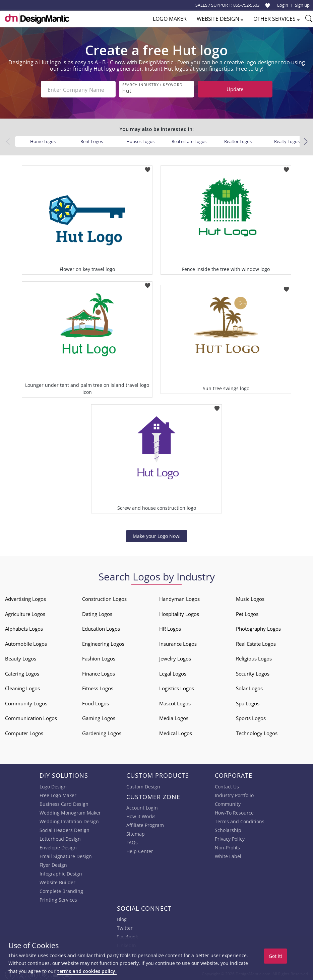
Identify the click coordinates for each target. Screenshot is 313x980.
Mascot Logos (175, 702)
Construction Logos (104, 598)
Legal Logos (173, 672)
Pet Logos (247, 613)
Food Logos (96, 702)
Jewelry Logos (175, 657)
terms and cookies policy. (87, 971)
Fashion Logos (99, 657)
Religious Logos (254, 657)
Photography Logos (258, 627)
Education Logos (101, 627)
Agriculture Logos (25, 613)
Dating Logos (97, 613)
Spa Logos (248, 702)
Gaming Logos (99, 717)
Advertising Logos (25, 598)
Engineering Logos (103, 642)
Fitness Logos (98, 687)
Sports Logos (251, 717)
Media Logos (174, 717)
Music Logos (250, 598)
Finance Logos (99, 672)
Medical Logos (176, 732)
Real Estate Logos (256, 642)
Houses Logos (140, 140)
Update (235, 89)
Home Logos (43, 140)
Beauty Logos (21, 657)
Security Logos (253, 672)
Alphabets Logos (24, 627)
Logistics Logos (177, 687)
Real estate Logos (189, 140)
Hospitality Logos (179, 613)
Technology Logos (257, 732)
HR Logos (170, 627)
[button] (305, 140)
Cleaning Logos (22, 687)
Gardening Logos (102, 732)
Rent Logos (92, 140)
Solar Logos (249, 687)
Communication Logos (31, 717)
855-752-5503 (246, 5)
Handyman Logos (179, 598)
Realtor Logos (238, 140)
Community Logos (26, 702)
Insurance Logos (178, 642)
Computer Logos (24, 732)
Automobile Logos (26, 642)
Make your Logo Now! (157, 535)
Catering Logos (22, 672)
